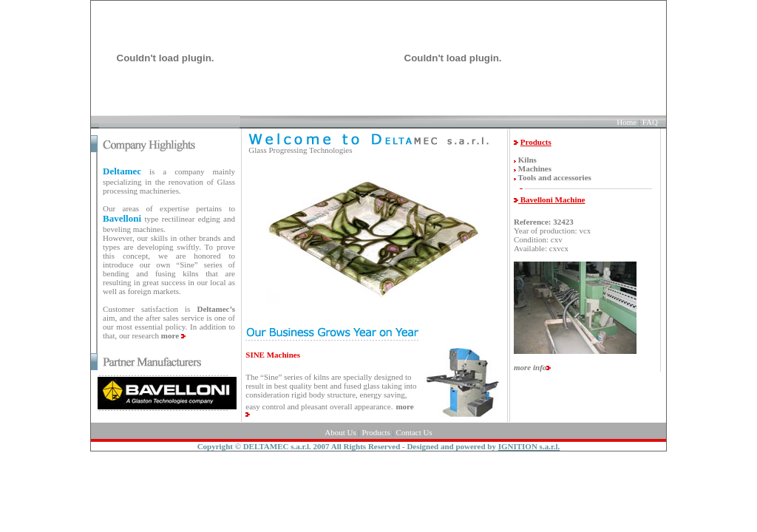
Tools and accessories (555, 177)
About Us (340, 432)
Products (376, 432)
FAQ (650, 122)
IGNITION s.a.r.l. (529, 446)
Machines (535, 168)
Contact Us (414, 432)
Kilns (527, 160)
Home (627, 122)
